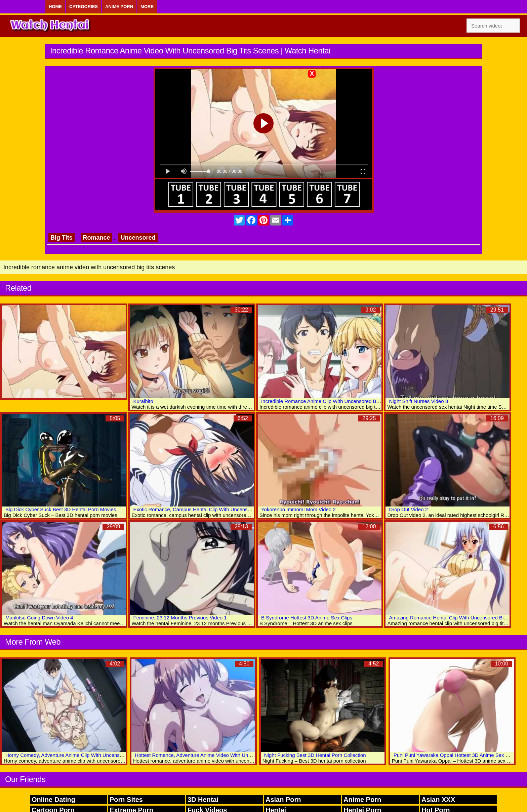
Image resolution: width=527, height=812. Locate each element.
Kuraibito (143, 401)
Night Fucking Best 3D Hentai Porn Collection (315, 755)
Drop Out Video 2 (408, 509)
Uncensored (138, 238)
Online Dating (53, 800)
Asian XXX (438, 800)
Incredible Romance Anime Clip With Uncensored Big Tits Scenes (334, 401)
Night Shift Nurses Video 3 (418, 401)
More (147, 7)
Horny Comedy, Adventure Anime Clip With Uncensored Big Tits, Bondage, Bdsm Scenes (105, 755)
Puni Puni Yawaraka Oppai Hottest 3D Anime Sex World (456, 755)
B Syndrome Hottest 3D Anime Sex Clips (307, 618)
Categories (84, 7)
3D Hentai (203, 800)
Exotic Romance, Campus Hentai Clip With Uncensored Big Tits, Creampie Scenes (226, 509)
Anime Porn (119, 7)
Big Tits (62, 238)
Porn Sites (126, 800)
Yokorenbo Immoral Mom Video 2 (298, 509)
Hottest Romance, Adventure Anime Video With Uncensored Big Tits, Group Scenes (228, 755)
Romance (97, 238)
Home (55, 7)
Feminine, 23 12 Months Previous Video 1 (180, 618)
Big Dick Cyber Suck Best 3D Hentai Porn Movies (61, 509)
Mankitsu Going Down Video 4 (39, 618)
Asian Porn (283, 800)
